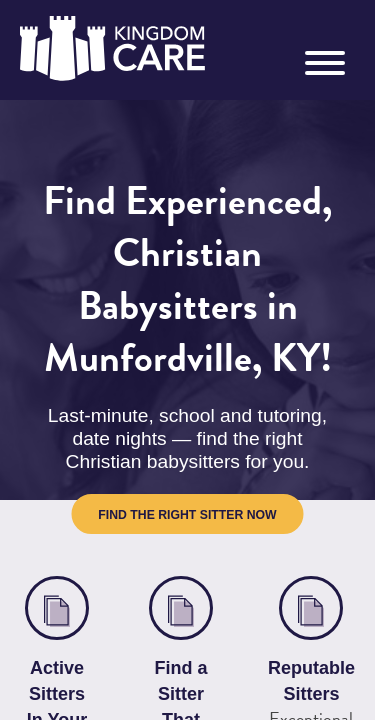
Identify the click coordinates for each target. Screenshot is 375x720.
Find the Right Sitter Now (187, 456)
